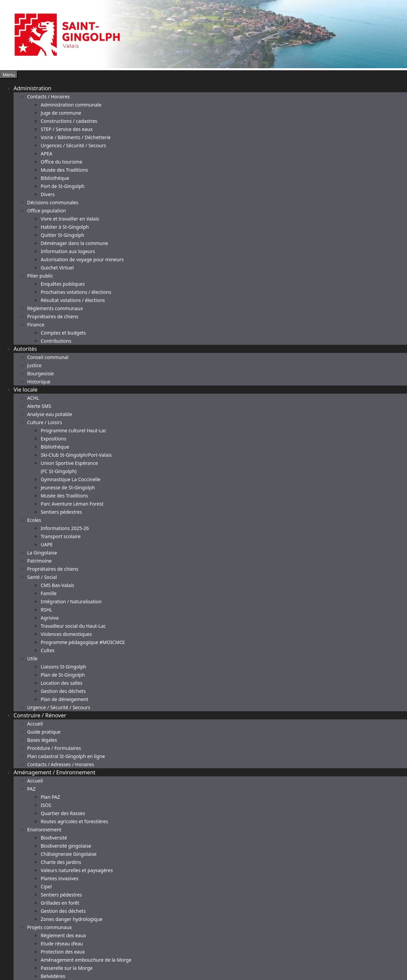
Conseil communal (48, 357)
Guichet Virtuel (57, 268)
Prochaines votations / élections (76, 292)
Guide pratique (44, 732)
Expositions (53, 439)
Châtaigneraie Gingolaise (69, 854)
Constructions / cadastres (69, 121)
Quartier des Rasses (63, 813)
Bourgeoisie (41, 373)
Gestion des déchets (63, 691)
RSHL (46, 610)
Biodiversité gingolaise (66, 846)
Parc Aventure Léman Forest (72, 504)
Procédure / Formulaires (54, 748)
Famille (49, 593)
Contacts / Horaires (49, 97)
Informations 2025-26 (65, 528)
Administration (32, 88)
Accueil (35, 724)
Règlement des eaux (63, 935)
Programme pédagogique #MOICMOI (83, 642)
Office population (46, 211)
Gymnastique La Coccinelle (71, 479)
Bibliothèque (55, 178)
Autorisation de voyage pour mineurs (82, 259)
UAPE (47, 544)
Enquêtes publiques (63, 284)
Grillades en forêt (60, 903)
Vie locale (26, 390)
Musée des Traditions (64, 170)
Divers (48, 194)
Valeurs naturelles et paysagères (77, 870)
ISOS (46, 805)
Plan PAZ (50, 797)
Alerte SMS (39, 406)
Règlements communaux (55, 308)
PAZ (31, 789)
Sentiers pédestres (61, 512)
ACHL (33, 398)
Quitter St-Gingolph (62, 235)
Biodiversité (54, 838)
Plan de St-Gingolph (63, 675)
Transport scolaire (61, 536)
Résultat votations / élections (73, 300)
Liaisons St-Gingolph (63, 667)
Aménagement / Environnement (54, 772)
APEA (46, 154)
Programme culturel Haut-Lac (74, 430)
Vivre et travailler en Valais (70, 219)
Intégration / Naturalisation (71, 601)
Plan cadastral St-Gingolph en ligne (66, 756)
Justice (34, 365)
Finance (36, 325)
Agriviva (50, 618)
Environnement (44, 830)
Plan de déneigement (64, 699)
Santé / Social (42, 577)
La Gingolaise (42, 553)
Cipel (46, 887)
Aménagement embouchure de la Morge (86, 960)
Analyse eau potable (50, 414)
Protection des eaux (63, 952)
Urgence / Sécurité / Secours (59, 707)
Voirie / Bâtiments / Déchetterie (76, 137)
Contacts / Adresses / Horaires (61, 764)
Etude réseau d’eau (62, 944)
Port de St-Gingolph (63, 186)
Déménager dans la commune (74, 243)
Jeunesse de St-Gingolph (68, 487)
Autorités (25, 349)
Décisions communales (53, 202)
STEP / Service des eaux (67, 129)
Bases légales (42, 740)
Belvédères (53, 976)
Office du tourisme (62, 162)
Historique (39, 382)
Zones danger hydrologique (72, 919)
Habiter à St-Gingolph (65, 227)
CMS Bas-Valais (57, 585)
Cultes (48, 650)
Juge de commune (61, 113)
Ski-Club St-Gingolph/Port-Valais (76, 455)
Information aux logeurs (68, 251)
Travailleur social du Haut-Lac (73, 626)
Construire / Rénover (40, 715)
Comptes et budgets (63, 333)
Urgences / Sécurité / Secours (73, 145)
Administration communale (71, 105)
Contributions (56, 341)
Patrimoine (40, 561)
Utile (32, 658)
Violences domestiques (66, 634)
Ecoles (34, 520)
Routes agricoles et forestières (74, 821)
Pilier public (40, 276)
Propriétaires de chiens (53, 316)
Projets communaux (50, 927)
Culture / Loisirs (45, 422)
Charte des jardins (61, 862)
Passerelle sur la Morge (67, 968)
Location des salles (62, 683)
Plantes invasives (60, 878)
